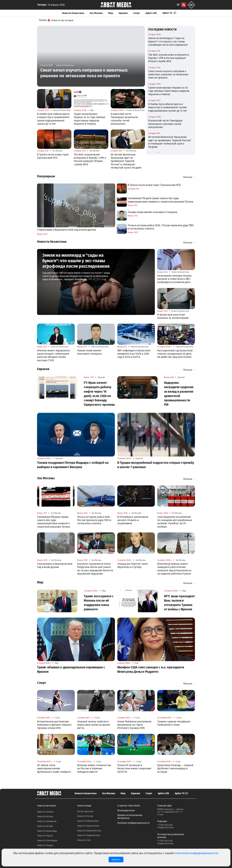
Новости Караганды (47, 831)
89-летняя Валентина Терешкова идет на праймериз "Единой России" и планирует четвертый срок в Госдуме (170, 142)
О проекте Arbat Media (129, 806)
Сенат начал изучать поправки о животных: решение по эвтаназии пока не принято (168, 74)
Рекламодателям (126, 811)
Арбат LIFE (151, 13)
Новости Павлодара (47, 841)
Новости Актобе (45, 826)
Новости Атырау (45, 845)
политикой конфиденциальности (196, 853)
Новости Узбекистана (88, 821)
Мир (111, 13)
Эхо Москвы (96, 13)
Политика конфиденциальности (133, 823)
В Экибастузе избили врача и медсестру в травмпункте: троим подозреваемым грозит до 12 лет (168, 107)
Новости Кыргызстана (88, 826)
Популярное (46, 176)
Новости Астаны (45, 816)
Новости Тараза (45, 836)
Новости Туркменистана (89, 831)
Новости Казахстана (73, 13)
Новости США (84, 840)
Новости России (85, 816)
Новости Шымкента (47, 821)
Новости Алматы (45, 812)
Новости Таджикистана (89, 835)
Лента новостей (85, 811)
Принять (116, 860)
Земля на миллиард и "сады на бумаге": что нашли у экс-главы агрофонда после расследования (168, 41)
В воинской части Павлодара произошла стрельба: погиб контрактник (165, 124)
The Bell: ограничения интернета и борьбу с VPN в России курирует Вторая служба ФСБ (169, 58)
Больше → (189, 177)
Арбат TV (169, 13)
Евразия (123, 13)
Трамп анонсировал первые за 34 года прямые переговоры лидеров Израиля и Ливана (169, 91)
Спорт (136, 13)
